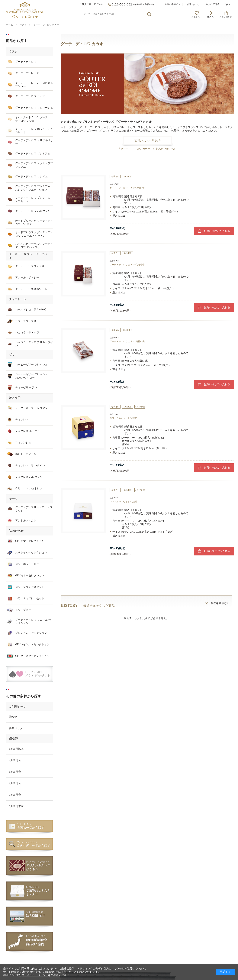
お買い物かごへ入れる (217, 231)
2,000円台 (15, 783)
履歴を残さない (220, 603)
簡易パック (16, 728)
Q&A (228, 4)
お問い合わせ (193, 4)
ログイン (211, 17)
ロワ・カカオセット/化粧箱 (123, 502)
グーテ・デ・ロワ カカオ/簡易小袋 (127, 341)
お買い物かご (226, 17)
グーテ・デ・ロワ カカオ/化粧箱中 (127, 265)
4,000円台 (15, 760)
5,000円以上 (16, 749)
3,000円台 (15, 772)
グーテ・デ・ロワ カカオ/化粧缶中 (127, 188)
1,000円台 (15, 795)
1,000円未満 (16, 806)
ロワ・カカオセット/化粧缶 (123, 418)
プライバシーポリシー (35, 975)
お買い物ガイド (172, 4)
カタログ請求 (212, 4)
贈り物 (13, 717)
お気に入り (197, 17)
